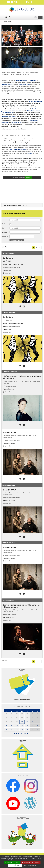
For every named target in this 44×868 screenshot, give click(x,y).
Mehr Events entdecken (22, 734)
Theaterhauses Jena (8, 116)
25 (7, 730)
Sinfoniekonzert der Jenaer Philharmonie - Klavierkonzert (22, 606)
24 (37, 726)
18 (7, 726)
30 (32, 730)
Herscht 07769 (9, 432)
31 (37, 730)
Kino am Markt (17, 122)
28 (22, 730)
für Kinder (5, 224)
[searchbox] (11, 236)
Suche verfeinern (17, 240)
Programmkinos (7, 84)
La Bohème (8, 258)
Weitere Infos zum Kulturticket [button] (15, 205)
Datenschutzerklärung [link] (29, 865)
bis (3, 228)
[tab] (22, 205)
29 (27, 730)
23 (32, 726)
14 (22, 722)
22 (27, 726)
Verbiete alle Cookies (31, 862)
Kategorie (5, 236)
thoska (29, 153)
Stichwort (5, 232)
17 (37, 722)
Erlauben (29, 178)
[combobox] (22, 236)
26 (12, 730)
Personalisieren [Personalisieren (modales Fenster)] (15, 865)
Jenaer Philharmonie (36, 101)
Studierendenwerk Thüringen (26, 80)
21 (22, 726)
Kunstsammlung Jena (15, 111)
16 (32, 722)
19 (12, 726)
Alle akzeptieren (12, 862)
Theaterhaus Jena (24, 84)
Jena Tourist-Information (18, 149)
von (3, 220)
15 (27, 722)
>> (39, 710)
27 (17, 730)
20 (17, 726)
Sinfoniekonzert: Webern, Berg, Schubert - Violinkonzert (22, 377)
